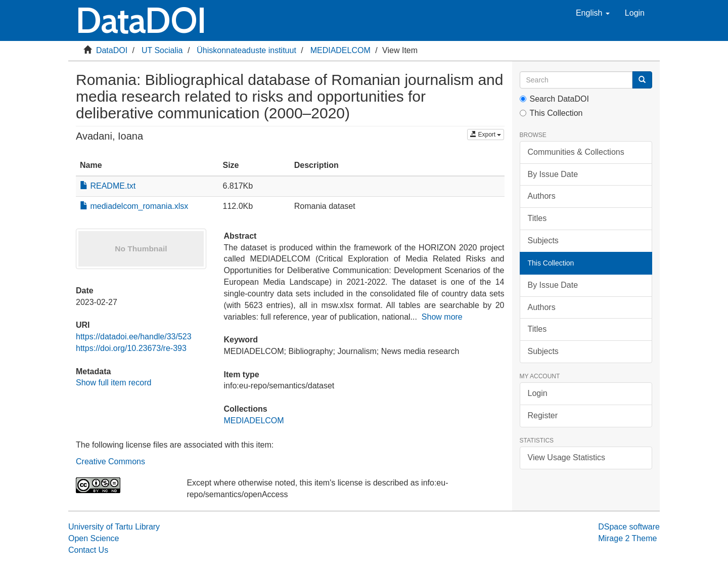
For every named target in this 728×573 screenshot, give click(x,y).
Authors (542, 196)
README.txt (108, 186)
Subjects (543, 240)
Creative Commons (110, 461)
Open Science (94, 538)
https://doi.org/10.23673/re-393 (131, 348)
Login (538, 393)
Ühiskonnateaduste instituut (246, 50)
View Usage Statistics (567, 457)
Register (543, 415)
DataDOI (112, 50)
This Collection (551, 113)
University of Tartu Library (114, 527)
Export (486, 135)
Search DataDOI (554, 99)
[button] (593, 13)
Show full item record (113, 383)
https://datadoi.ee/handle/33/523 (134, 337)
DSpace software (629, 527)
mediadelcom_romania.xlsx (134, 206)
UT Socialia (162, 50)
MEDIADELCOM (340, 50)
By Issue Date (553, 174)
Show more (442, 317)
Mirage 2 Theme (627, 538)
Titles (537, 218)
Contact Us (88, 550)
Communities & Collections (576, 152)
